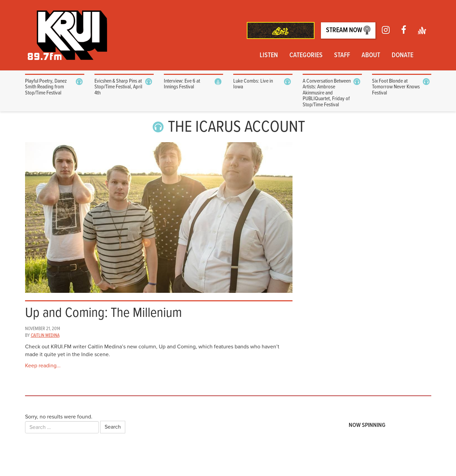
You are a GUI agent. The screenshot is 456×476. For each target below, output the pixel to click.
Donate (403, 56)
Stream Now (348, 30)
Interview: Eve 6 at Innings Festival (182, 84)
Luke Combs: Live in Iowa (253, 84)
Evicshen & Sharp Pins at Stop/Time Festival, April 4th (118, 87)
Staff (342, 56)
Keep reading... (43, 366)
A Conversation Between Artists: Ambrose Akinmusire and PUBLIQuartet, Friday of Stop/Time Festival (327, 93)
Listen (269, 56)
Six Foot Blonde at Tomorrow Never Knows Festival (396, 87)
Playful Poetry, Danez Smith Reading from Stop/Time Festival (46, 87)
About (371, 56)
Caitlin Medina (45, 336)
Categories (306, 56)
